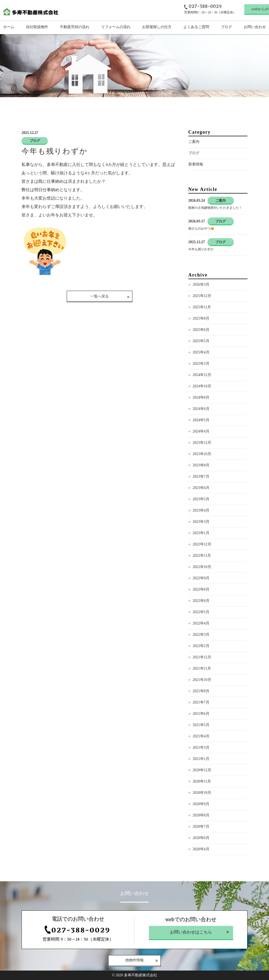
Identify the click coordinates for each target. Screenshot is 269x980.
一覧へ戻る (100, 296)
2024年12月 (202, 375)
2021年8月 (201, 691)
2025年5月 (201, 341)
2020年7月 (201, 827)
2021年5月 (201, 725)
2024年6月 (201, 409)
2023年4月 (201, 510)
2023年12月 (202, 443)
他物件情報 (134, 961)
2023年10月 (202, 454)
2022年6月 (201, 601)
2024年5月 (201, 420)
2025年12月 (202, 296)
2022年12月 (202, 544)
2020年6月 (201, 838)
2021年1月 (201, 759)
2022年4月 (201, 623)
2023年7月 (201, 476)
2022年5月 (201, 612)
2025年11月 (202, 307)
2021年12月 (202, 657)
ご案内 (194, 142)
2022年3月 (201, 635)
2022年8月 (201, 589)
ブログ (194, 153)
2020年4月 (201, 849)
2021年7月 (201, 702)
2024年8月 (201, 397)
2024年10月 (202, 386)
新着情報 (196, 164)
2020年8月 (201, 815)
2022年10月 (202, 567)
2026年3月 (201, 285)
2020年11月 (202, 781)
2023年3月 (201, 522)
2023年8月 (201, 465)
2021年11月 (202, 668)
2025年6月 (201, 330)
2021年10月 (202, 680)
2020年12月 (202, 770)
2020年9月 (201, 804)
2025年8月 (201, 318)
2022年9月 (201, 578)
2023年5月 (201, 499)
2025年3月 (201, 364)
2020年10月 (202, 793)
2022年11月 (202, 556)
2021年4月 (201, 736)
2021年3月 (201, 747)
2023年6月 (201, 488)
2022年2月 (201, 646)
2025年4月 (201, 352)
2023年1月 (201, 533)
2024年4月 (201, 431)
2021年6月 (201, 714)
